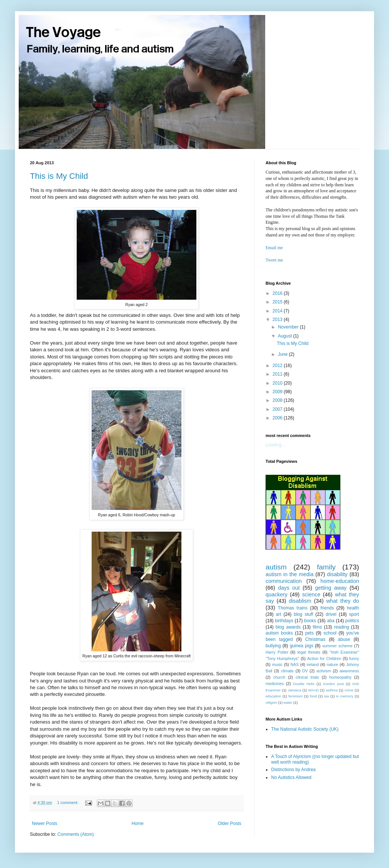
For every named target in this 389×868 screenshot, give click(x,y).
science (311, 595)
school (330, 633)
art (279, 614)
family (326, 567)
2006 (278, 418)
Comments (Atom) (75, 834)
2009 (278, 392)
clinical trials (307, 677)
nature (332, 664)
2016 (278, 293)
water (288, 702)
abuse (344, 639)
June (283, 354)
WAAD (313, 690)
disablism (300, 601)
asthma (332, 690)
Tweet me (274, 260)
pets (310, 633)
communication (284, 581)
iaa (326, 696)
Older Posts (229, 823)
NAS (295, 664)
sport (354, 614)
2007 (278, 409)
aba (331, 621)
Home (138, 823)
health (353, 608)
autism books (279, 633)
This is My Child (59, 176)
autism (276, 567)
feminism (295, 696)
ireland (313, 664)
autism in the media (290, 574)
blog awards (288, 627)
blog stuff (304, 614)
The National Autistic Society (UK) (305, 729)
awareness (349, 671)
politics (352, 621)
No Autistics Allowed (291, 777)
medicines (275, 684)
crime (349, 690)
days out (289, 588)
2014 (278, 311)
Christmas (315, 639)
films (317, 627)
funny (354, 658)
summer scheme (337, 646)
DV (305, 671)
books (310, 621)
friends (327, 608)
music (277, 664)
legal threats (309, 652)
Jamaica (294, 690)
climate (287, 671)
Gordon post (334, 684)
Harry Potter (277, 652)
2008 (278, 400)
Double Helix (304, 684)
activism (324, 671)
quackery (276, 595)
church (279, 677)
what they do (343, 601)
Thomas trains (293, 608)
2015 (278, 302)
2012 (278, 366)
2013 (278, 320)
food (314, 696)
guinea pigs (302, 646)
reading (341, 627)
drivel (331, 614)
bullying (273, 646)
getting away (331, 588)
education (273, 696)
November (289, 327)
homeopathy (340, 677)
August (286, 336)
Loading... (275, 445)
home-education (340, 581)
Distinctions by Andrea (293, 770)
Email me (274, 248)
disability (337, 574)
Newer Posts (45, 823)
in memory (345, 696)
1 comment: (68, 803)
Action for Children (324, 658)
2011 (278, 374)
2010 (278, 383)
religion (271, 702)
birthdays (284, 621)
